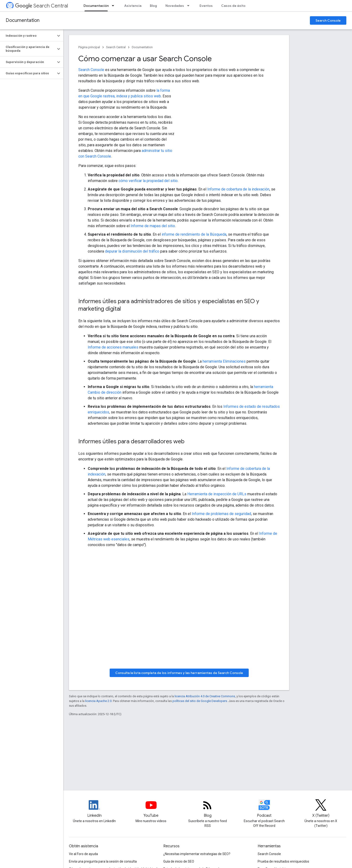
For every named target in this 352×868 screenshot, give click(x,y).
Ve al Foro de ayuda (83, 854)
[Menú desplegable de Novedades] (190, 6)
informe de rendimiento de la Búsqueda (194, 234)
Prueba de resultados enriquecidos (283, 861)
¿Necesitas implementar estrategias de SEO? (197, 854)
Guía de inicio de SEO (179, 861)
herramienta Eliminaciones (224, 361)
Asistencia (133, 6)
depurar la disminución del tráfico (132, 251)
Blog (153, 6)
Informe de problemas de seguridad (221, 514)
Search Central (42, 6)
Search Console (328, 20)
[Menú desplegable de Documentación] (114, 6)
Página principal (89, 47)
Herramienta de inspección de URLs (217, 494)
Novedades (175, 6)
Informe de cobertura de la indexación (238, 189)
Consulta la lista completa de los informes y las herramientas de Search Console (179, 673)
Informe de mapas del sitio (153, 226)
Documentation (23, 20)
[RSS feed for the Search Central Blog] (208, 809)
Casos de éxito (233, 6)
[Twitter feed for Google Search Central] (321, 809)
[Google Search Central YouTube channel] (151, 809)
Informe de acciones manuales (113, 347)
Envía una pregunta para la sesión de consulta (103, 861)
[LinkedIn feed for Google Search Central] (94, 809)
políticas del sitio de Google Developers (200, 701)
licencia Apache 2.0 (98, 701)
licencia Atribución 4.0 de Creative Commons (205, 696)
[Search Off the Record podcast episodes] (264, 809)
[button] (28, 36)
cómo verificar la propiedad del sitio (148, 181)
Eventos (206, 6)
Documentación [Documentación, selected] (96, 6)
